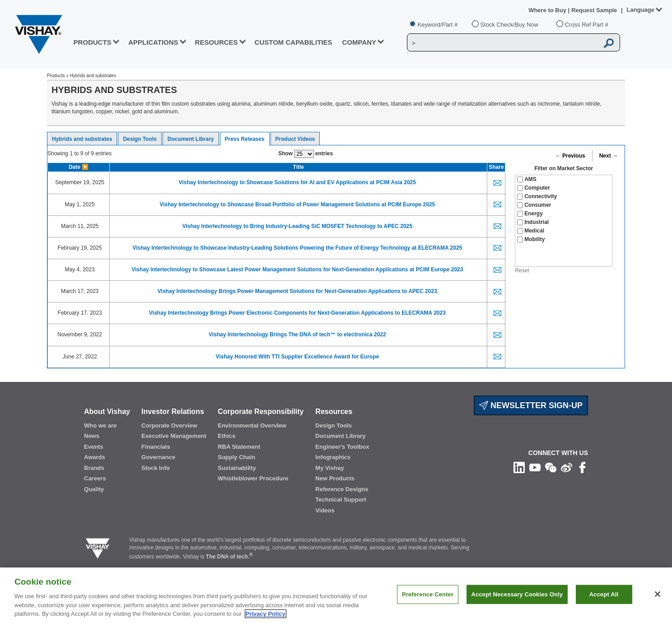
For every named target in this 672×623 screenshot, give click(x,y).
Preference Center (428, 604)
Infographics (333, 457)
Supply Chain (236, 457)
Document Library (191, 139)
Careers (95, 478)
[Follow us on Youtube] (535, 467)
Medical (531, 231)
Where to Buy (548, 10)
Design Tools (140, 139)
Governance (158, 457)
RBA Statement (239, 447)
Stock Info (156, 468)
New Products (335, 478)
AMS (527, 179)
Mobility (531, 239)
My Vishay (329, 468)
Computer (534, 188)
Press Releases (245, 139)
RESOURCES (217, 42)
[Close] (658, 604)
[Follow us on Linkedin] (519, 467)
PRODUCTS (92, 42)
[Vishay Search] (503, 43)
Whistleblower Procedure (253, 478)
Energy (530, 214)
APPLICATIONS (153, 42)
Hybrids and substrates (82, 139)
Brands (94, 468)
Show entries (306, 154)
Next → (609, 156)
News (92, 436)
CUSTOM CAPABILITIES (294, 42)
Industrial (533, 222)
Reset (522, 270)
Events (94, 447)
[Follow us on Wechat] (551, 467)
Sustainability (237, 468)
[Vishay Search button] (609, 43)
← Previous (570, 156)
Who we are (100, 425)
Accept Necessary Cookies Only (517, 604)
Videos (325, 510)
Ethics (226, 436)
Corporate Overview (169, 425)
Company (359, 42)
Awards (95, 457)
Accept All (604, 604)
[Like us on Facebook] (582, 467)
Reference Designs (342, 489)
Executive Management (174, 436)
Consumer (534, 205)
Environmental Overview (252, 425)
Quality (94, 489)
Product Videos (295, 139)
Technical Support (341, 500)
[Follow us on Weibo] (567, 467)
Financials (156, 447)
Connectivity (537, 196)
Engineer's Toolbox (342, 447)
